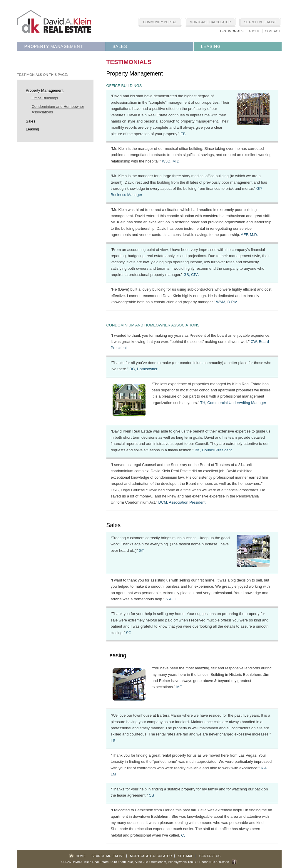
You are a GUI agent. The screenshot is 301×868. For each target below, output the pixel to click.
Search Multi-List (260, 22)
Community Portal (160, 22)
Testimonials (231, 31)
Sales (120, 46)
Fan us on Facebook (234, 862)
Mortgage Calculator (210, 22)
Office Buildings (45, 98)
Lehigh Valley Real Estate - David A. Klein (54, 21)
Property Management (54, 46)
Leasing (211, 46)
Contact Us (210, 856)
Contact (272, 31)
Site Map (186, 856)
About (254, 31)
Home (81, 856)
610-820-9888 (219, 862)
